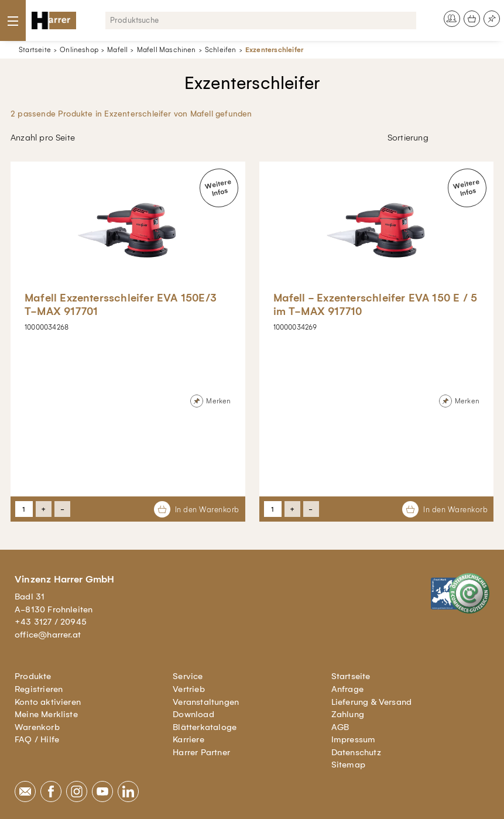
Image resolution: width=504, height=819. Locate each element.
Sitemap (348, 765)
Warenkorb (37, 727)
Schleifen (221, 50)
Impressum (354, 739)
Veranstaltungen (206, 702)
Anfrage (347, 689)
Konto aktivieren (48, 702)
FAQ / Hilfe (37, 739)
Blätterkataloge (205, 727)
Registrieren (39, 689)
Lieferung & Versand (372, 702)
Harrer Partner (201, 752)
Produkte (33, 676)
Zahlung (348, 714)
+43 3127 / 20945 (51, 622)
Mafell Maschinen (167, 50)
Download (193, 714)
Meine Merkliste (46, 714)
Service (188, 676)
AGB (340, 727)
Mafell (117, 50)
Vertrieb (189, 689)
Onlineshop (79, 50)
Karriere (188, 739)
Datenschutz (356, 752)
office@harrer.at (48, 635)
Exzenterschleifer (274, 50)
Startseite (35, 50)
